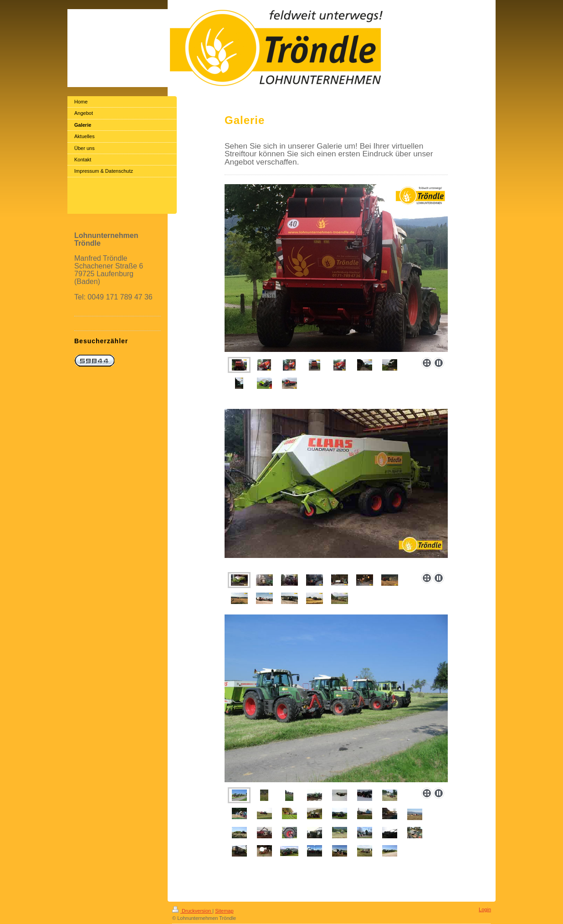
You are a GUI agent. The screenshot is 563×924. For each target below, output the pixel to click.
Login (485, 909)
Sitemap (224, 911)
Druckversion (192, 911)
